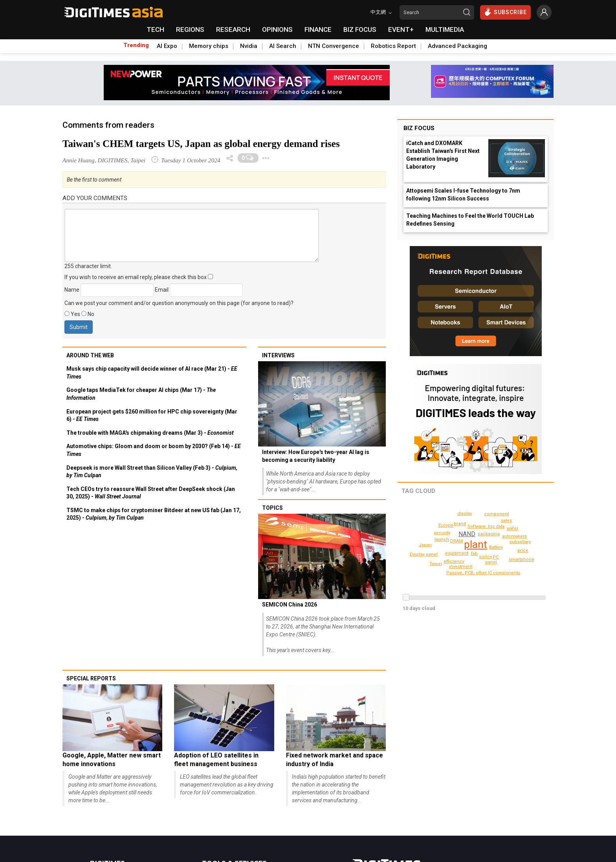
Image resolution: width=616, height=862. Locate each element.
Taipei (436, 564)
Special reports (91, 678)
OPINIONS (277, 29)
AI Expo (167, 46)
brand (513, 543)
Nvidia (249, 46)
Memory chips (209, 46)
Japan (426, 545)
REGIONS (190, 29)
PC (496, 527)
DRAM (457, 541)
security (442, 539)
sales (507, 521)
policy (479, 526)
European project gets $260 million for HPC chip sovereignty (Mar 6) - (152, 415)
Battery (496, 547)
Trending (136, 45)
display (465, 514)
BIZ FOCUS (360, 29)
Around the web (90, 355)
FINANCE (318, 29)
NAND (467, 534)
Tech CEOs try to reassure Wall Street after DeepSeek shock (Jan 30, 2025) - (151, 493)
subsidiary (443, 533)
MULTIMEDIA (445, 29)
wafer (513, 528)
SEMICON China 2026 (290, 605)
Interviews (278, 355)
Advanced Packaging (457, 46)
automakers (461, 567)
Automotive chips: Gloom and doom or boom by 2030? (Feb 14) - (154, 450)
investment (461, 524)
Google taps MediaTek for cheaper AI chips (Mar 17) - (141, 394)
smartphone (426, 557)
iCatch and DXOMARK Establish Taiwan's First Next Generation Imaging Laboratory (443, 155)
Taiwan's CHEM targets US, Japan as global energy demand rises (201, 144)
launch (492, 562)
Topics (272, 508)
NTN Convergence (334, 46)
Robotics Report (393, 46)
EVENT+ (401, 29)
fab (474, 554)
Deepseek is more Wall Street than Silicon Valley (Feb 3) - (152, 472)
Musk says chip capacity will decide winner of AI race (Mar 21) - (152, 373)
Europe (515, 535)
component (498, 514)
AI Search (283, 46)
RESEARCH (233, 29)
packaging (490, 534)
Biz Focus (419, 128)
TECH (155, 29)
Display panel (525, 563)
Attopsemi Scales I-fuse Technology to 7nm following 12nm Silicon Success (463, 195)
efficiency (455, 561)
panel (445, 546)
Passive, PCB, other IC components (486, 573)
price (523, 550)
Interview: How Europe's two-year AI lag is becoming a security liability (316, 456)
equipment (458, 553)
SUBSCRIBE (505, 12)
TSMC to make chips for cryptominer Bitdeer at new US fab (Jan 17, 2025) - (154, 514)
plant (476, 544)
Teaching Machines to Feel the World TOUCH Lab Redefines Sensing (470, 220)
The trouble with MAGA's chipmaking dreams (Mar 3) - (150, 433)
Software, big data (497, 557)
